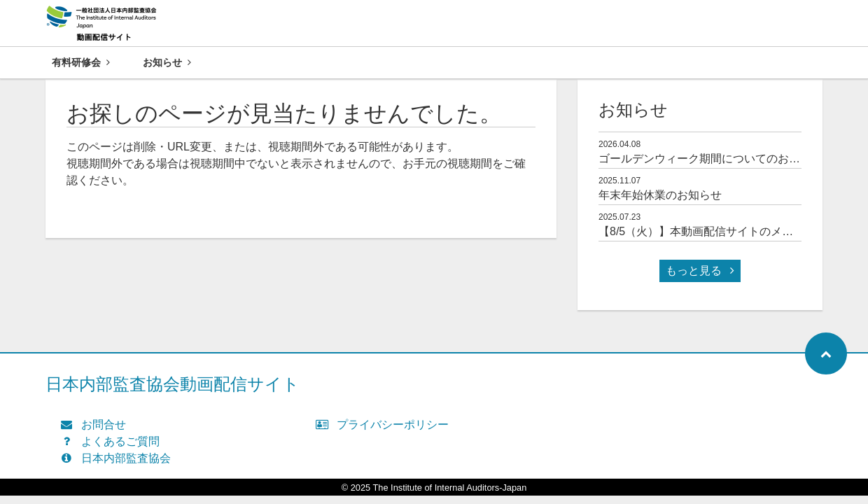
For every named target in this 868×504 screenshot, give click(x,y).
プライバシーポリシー (385, 425)
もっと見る (700, 271)
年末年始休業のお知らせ (660, 195)
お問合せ (96, 425)
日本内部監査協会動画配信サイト (173, 384)
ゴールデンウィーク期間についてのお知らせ (710, 159)
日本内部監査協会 (119, 458)
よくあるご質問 (113, 441)
